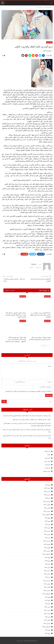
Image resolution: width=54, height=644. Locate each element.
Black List (47, 451)
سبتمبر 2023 (47, 590)
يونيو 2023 (48, 600)
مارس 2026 (47, 491)
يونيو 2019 (48, 633)
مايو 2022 (48, 616)
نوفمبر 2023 (47, 583)
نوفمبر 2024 (47, 544)
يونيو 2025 (48, 520)
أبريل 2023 (47, 606)
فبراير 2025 (47, 534)
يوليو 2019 (48, 629)
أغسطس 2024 (46, 553)
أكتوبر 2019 (47, 619)
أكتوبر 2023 (47, 586)
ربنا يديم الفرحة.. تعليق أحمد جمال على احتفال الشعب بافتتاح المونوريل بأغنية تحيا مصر (27, 415)
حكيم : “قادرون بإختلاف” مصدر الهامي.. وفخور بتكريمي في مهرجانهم (32, 419)
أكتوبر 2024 (47, 547)
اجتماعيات (47, 464)
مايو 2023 (48, 603)
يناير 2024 (48, 577)
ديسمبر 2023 (47, 580)
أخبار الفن (48, 457)
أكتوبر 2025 (47, 507)
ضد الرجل (47, 467)
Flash (49, 454)
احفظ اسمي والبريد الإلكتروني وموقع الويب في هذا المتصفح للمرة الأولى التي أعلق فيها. (28, 391)
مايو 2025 (48, 524)
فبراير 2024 (47, 573)
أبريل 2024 (47, 567)
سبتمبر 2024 (47, 550)
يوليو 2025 (48, 517)
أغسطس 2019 (46, 626)
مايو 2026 (48, 484)
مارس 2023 (47, 610)
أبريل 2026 (47, 487)
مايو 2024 (48, 563)
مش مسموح (47, 471)
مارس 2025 (47, 530)
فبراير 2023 (47, 613)
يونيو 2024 (48, 560)
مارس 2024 (47, 570)
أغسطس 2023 (46, 593)
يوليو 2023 (48, 596)
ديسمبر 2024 (47, 540)
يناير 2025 (48, 537)
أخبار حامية (49, 42)
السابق (48, 345)
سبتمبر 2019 (47, 623)
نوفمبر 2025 (47, 504)
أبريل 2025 (47, 527)
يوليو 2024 (48, 557)
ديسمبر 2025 (47, 501)
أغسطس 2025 (46, 514)
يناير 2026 (48, 497)
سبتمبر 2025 (47, 511)
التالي (43, 345)
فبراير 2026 (47, 494)
